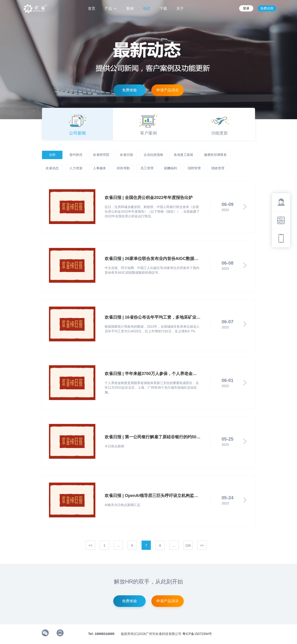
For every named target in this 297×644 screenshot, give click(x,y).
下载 (163, 8)
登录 (246, 8)
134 (188, 545)
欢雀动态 (52, 168)
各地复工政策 (184, 155)
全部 (52, 155)
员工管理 (147, 168)
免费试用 (267, 8)
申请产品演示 (168, 90)
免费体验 (129, 90)
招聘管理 (194, 168)
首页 (92, 8)
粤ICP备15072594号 (197, 634)
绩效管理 (218, 168)
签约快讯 (76, 155)
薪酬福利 (171, 168)
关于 (180, 8)
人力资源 (76, 168)
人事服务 (100, 168)
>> (202, 545)
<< (90, 545)
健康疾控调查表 (215, 155)
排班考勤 (123, 168)
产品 (111, 8)
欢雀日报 (126, 155)
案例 (130, 8)
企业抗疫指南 (153, 155)
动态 (147, 8)
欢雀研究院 (101, 155)
